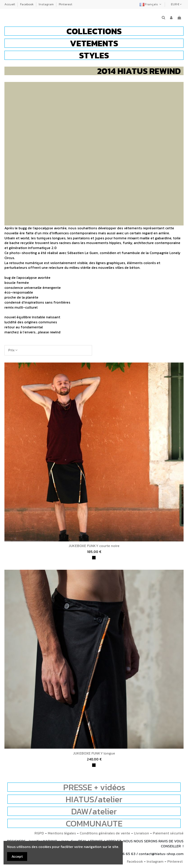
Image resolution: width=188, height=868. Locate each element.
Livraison (142, 833)
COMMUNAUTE (94, 823)
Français (151, 4)
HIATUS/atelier (94, 799)
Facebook (27, 4)
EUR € (176, 4)
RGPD (39, 833)
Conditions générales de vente (105, 833)
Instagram (46, 4)
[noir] (94, 558)
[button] (94, 31)
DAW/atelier (94, 811)
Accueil (10, 4)
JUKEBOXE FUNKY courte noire (94, 546)
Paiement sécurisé (168, 833)
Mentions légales (62, 833)
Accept (17, 857)
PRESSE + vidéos (94, 787)
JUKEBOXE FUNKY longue (94, 753)
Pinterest (66, 4)
